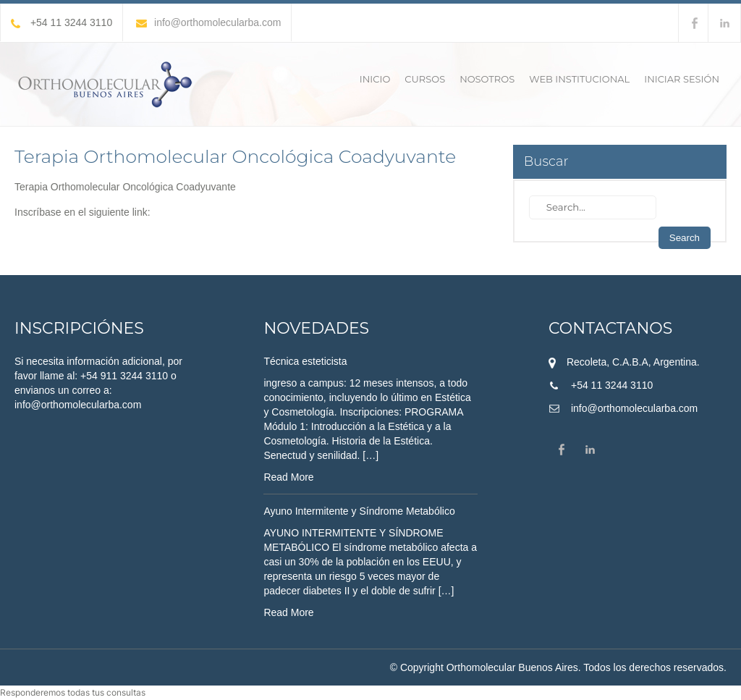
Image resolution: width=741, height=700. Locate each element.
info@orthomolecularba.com (208, 22)
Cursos (425, 79)
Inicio (375, 79)
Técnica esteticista (305, 361)
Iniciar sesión (682, 79)
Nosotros (487, 79)
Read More (288, 477)
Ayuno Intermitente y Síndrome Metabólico (359, 511)
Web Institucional (579, 79)
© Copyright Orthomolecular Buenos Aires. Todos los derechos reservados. (558, 667)
